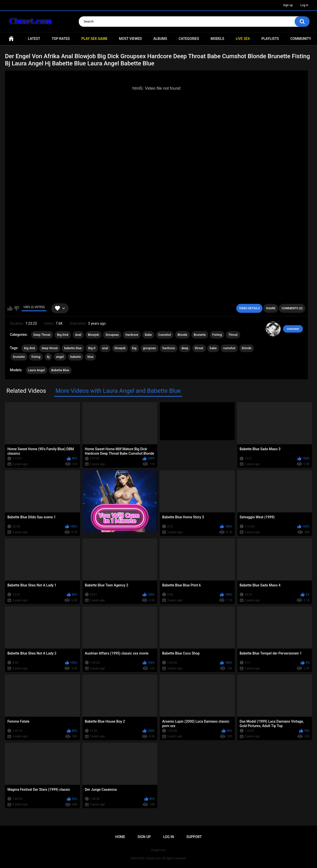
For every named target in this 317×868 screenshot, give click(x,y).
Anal (78, 335)
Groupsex (112, 335)
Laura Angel (37, 370)
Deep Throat (42, 335)
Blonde (182, 335)
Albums (160, 39)
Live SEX (243, 39)
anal (105, 348)
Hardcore (132, 335)
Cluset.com (153, 858)
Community (301, 39)
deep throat (50, 348)
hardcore (169, 348)
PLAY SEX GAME (94, 39)
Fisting (217, 335)
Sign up (288, 5)
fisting (36, 357)
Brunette (200, 335)
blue (90, 357)
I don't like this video (16, 308)
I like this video (10, 308)
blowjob (120, 348)
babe (213, 348)
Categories (189, 39)
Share (271, 308)
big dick (29, 348)
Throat (233, 335)
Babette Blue (60, 370)
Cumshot (165, 335)
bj (48, 357)
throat (199, 348)
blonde (247, 348)
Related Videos (26, 391)
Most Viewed (130, 39)
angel (60, 357)
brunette (19, 357)
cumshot (229, 348)
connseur (293, 329)
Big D (92, 348)
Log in (304, 5)
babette (76, 357)
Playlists (270, 39)
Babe (148, 335)
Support (194, 837)
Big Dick (63, 335)
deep (185, 348)
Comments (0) (292, 308)
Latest (34, 39)
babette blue (73, 348)
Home (11, 39)
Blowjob (93, 335)
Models (217, 39)
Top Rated (61, 39)
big (134, 348)
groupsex (150, 348)
